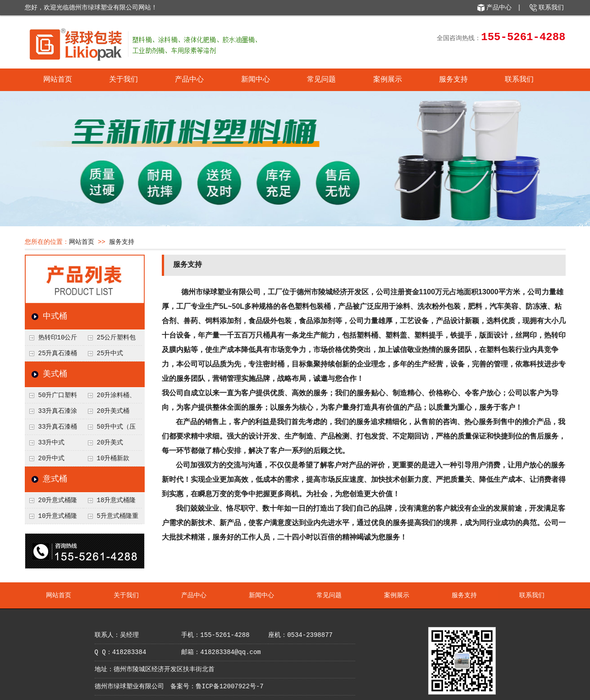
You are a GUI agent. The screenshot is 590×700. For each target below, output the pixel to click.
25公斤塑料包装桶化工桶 (110, 340)
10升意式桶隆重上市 (51, 518)
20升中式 (52, 458)
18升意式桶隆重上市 (110, 503)
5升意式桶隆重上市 (111, 518)
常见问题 (321, 80)
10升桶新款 (113, 458)
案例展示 (388, 80)
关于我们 (123, 80)
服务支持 (453, 80)
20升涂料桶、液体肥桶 (110, 398)
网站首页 (58, 80)
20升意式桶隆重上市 (51, 503)
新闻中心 (256, 80)
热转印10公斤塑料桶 (51, 340)
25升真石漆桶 (58, 353)
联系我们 (551, 8)
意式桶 (55, 479)
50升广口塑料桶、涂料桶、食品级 (53, 398)
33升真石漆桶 (58, 427)
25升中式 (110, 353)
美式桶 (55, 374)
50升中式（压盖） (110, 429)
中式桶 (55, 316)
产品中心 (499, 8)
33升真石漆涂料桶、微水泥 (51, 413)
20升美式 (110, 443)
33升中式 (52, 443)
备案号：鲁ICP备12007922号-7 (217, 686)
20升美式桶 (113, 411)
